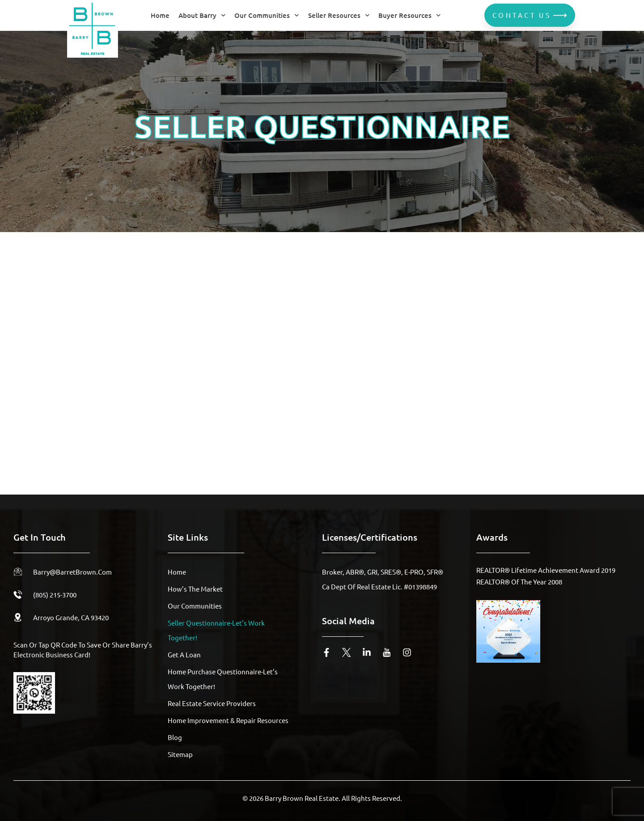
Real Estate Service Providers (212, 703)
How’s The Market (195, 589)
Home (160, 15)
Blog (175, 737)
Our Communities (267, 15)
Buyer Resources (410, 15)
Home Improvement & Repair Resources (228, 720)
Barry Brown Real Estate (302, 798)
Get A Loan (184, 654)
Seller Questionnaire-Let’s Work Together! (216, 630)
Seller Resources (339, 15)
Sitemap (180, 754)
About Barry (202, 15)
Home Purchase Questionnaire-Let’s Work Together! (223, 679)
